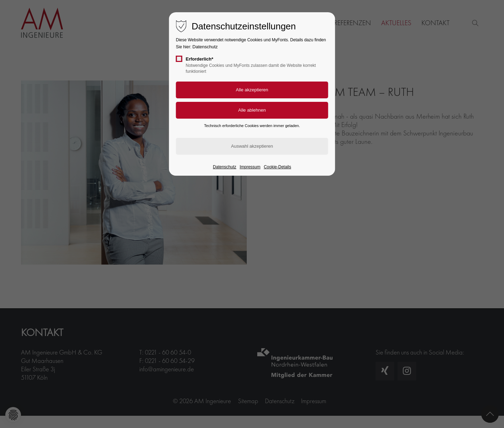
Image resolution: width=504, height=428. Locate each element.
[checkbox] (179, 59)
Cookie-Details (278, 167)
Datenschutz (205, 47)
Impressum (250, 167)
